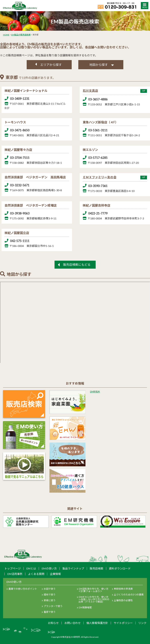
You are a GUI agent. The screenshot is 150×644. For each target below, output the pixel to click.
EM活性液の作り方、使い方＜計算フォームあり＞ (93, 590)
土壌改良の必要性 (123, 600)
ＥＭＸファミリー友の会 (115, 177)
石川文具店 (115, 91)
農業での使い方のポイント (23, 589)
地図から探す (99, 65)
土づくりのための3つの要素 (129, 595)
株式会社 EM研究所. (71, 637)
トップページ (13, 568)
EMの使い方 (49, 568)
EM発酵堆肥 (85, 607)
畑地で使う (50, 595)
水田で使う (50, 589)
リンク (142, 623)
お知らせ (53, 623)
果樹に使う (50, 600)
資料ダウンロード (120, 568)
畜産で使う (50, 612)
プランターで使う (53, 606)
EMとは (31, 568)
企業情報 (55, 574)
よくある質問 (36, 574)
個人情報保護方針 (97, 623)
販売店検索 (96, 568)
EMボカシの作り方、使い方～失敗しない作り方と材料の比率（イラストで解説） (94, 599)
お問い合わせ (73, 623)
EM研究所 (95, 392)
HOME (6, 35)
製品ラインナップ (73, 568)
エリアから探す (51, 65)
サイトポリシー (123, 623)
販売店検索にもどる (77, 265)
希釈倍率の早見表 (123, 589)
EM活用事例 (15, 574)
